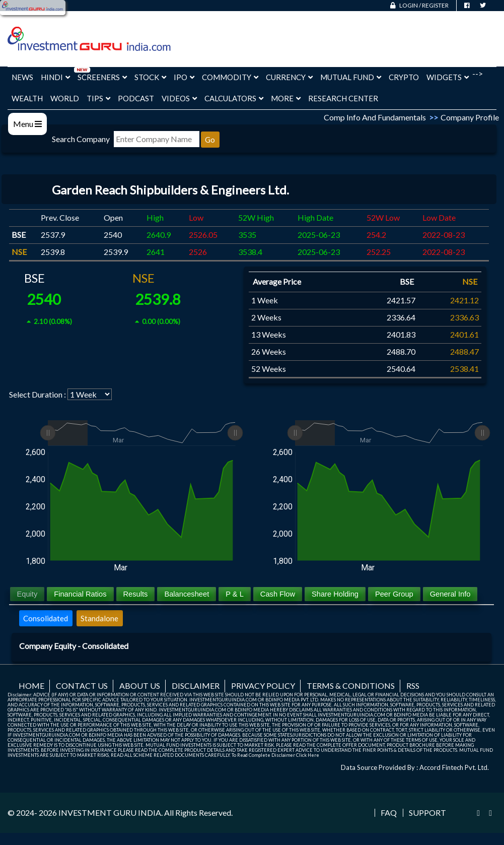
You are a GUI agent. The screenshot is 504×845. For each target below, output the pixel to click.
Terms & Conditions (351, 686)
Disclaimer (196, 686)
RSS (413, 686)
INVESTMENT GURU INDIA (110, 812)
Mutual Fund (351, 77)
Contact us (82, 686)
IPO (184, 77)
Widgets (448, 77)
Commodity (230, 77)
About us (140, 686)
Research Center (343, 98)
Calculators (234, 98)
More (286, 98)
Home (31, 686)
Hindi (55, 77)
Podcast (136, 98)
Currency (289, 77)
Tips (98, 98)
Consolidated (46, 618)
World (65, 98)
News (22, 77)
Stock (150, 77)
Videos (179, 98)
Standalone (99, 618)
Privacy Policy (263, 686)
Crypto (404, 77)
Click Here (308, 755)
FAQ (389, 813)
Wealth (27, 98)
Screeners (102, 77)
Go (210, 140)
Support (427, 813)
